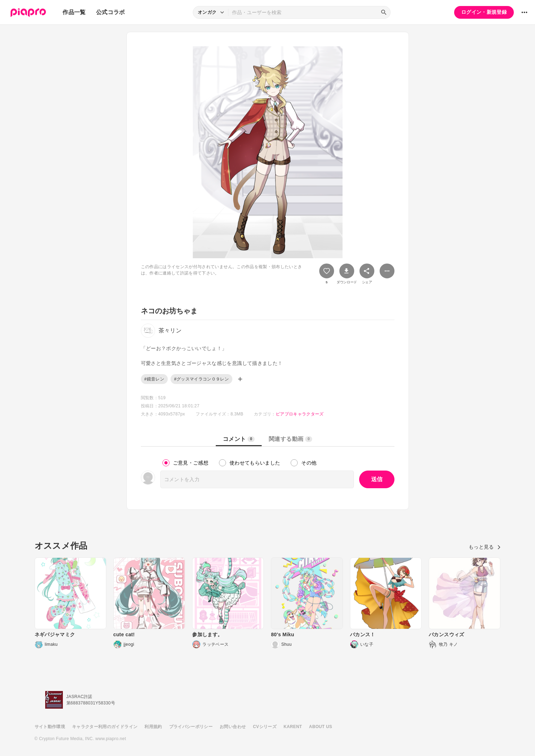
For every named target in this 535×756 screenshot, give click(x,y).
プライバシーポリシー (191, 727)
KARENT (293, 727)
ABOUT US (320, 727)
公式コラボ (111, 12)
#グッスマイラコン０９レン (201, 379)
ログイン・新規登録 (484, 12)
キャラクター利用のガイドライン (105, 727)
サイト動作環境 (50, 727)
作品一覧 (74, 12)
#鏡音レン (154, 379)
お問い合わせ (233, 727)
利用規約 (153, 727)
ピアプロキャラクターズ (300, 414)
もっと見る (485, 547)
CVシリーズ (265, 727)
